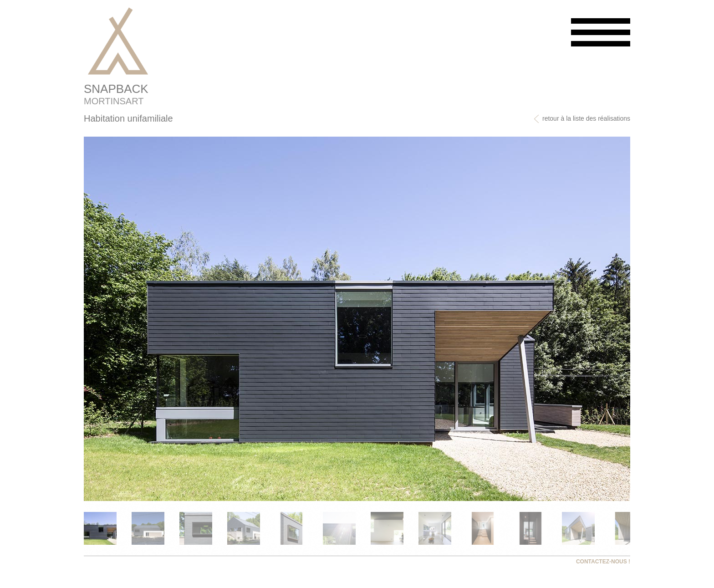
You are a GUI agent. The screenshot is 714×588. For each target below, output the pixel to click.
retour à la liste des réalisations (582, 119)
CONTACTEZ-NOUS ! (603, 562)
